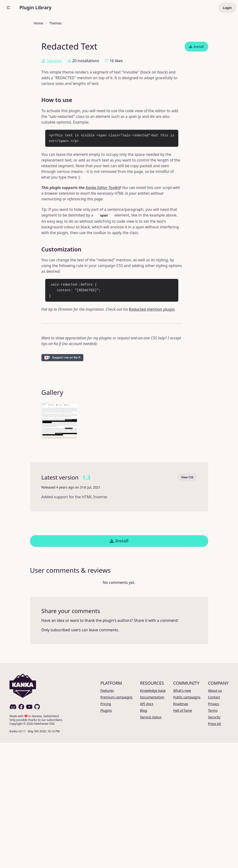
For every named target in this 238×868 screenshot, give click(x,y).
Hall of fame (183, 836)
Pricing (106, 829)
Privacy (213, 829)
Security (214, 842)
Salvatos (52, 186)
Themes (55, 23)
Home (39, 23)
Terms (213, 836)
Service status (151, 842)
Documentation (152, 822)
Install (196, 172)
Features (107, 816)
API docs (147, 829)
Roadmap (181, 829)
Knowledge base (153, 816)
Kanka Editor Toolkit (103, 313)
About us (215, 816)
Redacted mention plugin (152, 434)
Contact (214, 822)
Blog (144, 836)
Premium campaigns (117, 822)
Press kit (214, 849)
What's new (182, 816)
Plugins (106, 836)
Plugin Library (36, 7)
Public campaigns (187, 822)
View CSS (187, 603)
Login (227, 8)
